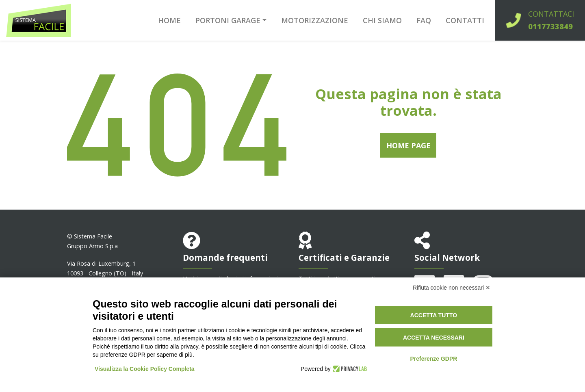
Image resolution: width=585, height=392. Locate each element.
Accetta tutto (434, 315)
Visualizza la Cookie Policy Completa (145, 369)
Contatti (465, 20)
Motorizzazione (315, 20)
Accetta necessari (434, 338)
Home (169, 20)
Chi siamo (382, 20)
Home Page (408, 145)
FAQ (424, 20)
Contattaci (551, 20)
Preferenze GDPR (433, 359)
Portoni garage (228, 20)
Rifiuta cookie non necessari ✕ (452, 288)
